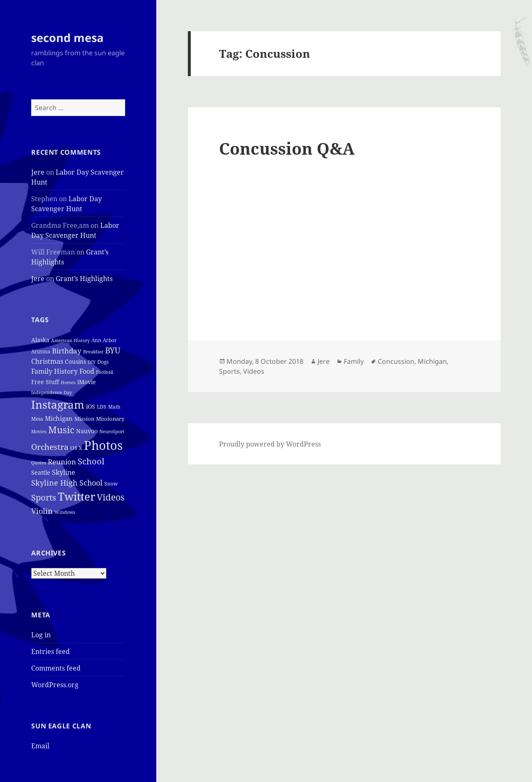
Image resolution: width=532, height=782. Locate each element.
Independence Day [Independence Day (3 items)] (52, 392)
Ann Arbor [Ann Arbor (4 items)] (104, 340)
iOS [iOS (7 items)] (91, 406)
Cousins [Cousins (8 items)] (75, 361)
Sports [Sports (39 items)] (44, 497)
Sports (229, 371)
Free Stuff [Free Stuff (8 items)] (45, 382)
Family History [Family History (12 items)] (54, 371)
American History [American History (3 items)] (70, 340)
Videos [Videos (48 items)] (111, 497)
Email (40, 746)
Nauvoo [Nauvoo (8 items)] (87, 431)
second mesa (67, 38)
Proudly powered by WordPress (270, 444)
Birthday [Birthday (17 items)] (67, 351)
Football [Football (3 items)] (105, 372)
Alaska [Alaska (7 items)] (40, 340)
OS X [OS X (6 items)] (76, 448)
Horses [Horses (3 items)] (68, 382)
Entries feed (50, 651)
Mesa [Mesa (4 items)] (37, 419)
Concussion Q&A (287, 148)
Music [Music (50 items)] (61, 430)
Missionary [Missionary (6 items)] (110, 419)
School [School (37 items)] (91, 461)
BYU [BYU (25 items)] (113, 350)
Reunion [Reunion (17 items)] (62, 462)
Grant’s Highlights (84, 279)
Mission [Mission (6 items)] (84, 419)
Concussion (396, 361)
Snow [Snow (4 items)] (111, 484)
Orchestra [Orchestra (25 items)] (50, 447)
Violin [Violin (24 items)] (42, 511)
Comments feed (56, 668)
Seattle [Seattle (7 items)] (41, 472)
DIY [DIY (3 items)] (92, 362)
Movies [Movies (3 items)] (39, 432)
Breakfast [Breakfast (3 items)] (93, 352)
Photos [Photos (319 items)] (103, 445)
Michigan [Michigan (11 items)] (59, 418)
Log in (41, 635)
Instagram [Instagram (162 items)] (58, 405)
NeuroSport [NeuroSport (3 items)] (112, 432)
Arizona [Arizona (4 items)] (41, 352)
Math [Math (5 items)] (114, 407)
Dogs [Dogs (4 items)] (103, 362)
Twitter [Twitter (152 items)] (76, 496)
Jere (38, 172)
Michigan (432, 361)
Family (354, 361)
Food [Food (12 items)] (87, 371)
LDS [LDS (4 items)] (102, 407)
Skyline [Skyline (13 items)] (64, 472)
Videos (254, 371)
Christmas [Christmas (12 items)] (47, 361)
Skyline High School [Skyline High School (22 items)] (67, 483)
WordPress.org (55, 685)
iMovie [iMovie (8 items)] (87, 382)
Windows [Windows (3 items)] (65, 512)
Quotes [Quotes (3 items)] (39, 463)
